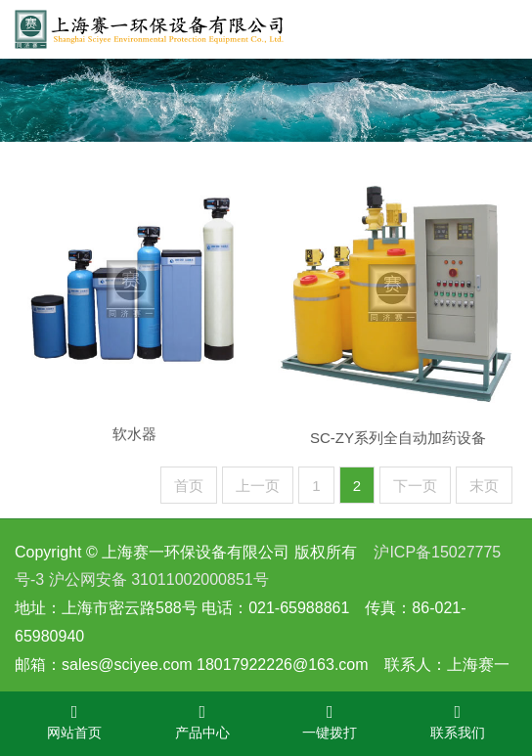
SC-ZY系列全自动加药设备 (398, 450)
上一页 (258, 486)
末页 (484, 486)
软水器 (134, 445)
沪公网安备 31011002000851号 (159, 579)
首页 (189, 486)
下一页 (415, 486)
